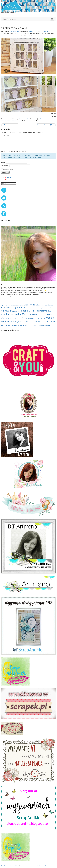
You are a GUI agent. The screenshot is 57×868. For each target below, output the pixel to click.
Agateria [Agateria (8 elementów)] (3, 305)
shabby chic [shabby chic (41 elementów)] (37, 322)
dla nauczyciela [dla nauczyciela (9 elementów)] (46, 308)
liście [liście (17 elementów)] (11, 318)
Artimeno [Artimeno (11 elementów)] (8, 305)
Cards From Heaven (10, 19)
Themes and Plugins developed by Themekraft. (33, 866)
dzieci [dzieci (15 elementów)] (52, 308)
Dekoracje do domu (25, 119)
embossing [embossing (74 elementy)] (7, 311)
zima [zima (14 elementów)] (47, 325)
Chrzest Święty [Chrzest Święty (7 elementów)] (42, 305)
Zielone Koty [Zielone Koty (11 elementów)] (42, 325)
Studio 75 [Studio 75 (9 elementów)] (44, 322)
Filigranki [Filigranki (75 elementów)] (24, 311)
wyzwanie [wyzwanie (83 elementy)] (34, 325)
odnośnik (28, 121)
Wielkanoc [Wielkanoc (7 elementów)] (19, 325)
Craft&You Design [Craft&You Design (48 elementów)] (9, 308)
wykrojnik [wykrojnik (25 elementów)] (25, 325)
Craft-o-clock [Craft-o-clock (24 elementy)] (23, 308)
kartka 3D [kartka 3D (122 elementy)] (19, 314)
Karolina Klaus (46, 31)
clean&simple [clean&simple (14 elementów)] (49, 305)
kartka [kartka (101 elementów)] (10, 314)
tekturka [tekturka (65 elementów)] (51, 322)
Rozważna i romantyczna (10, 125)
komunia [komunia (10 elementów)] (27, 315)
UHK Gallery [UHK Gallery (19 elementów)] (6, 325)
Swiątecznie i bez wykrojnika (46, 125)
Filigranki (12, 121)
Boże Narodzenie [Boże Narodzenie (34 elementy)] (31, 305)
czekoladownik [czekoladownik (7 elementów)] (31, 308)
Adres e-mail (5, 166)
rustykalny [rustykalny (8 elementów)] (43, 318)
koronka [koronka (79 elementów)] (34, 314)
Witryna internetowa (7, 169)
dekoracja (7, 121)
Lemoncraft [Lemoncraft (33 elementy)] (43, 315)
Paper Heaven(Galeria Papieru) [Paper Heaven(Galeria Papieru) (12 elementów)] (32, 318)
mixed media (18, 121)
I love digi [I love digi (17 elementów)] (36, 311)
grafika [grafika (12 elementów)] (31, 311)
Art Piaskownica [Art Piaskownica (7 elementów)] (14, 305)
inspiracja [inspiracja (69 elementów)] (44, 311)
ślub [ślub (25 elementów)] (50, 325)
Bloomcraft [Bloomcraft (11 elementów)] (21, 305)
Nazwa (4, 162)
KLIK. (34, 35)
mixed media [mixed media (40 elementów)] (18, 318)
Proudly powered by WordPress (10, 866)
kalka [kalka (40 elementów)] (4, 314)
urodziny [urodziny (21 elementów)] (13, 325)
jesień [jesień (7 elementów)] (50, 311)
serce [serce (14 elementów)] (30, 322)
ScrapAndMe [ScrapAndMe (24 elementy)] (23, 322)
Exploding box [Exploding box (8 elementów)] (15, 311)
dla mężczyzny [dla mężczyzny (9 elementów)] (38, 308)
